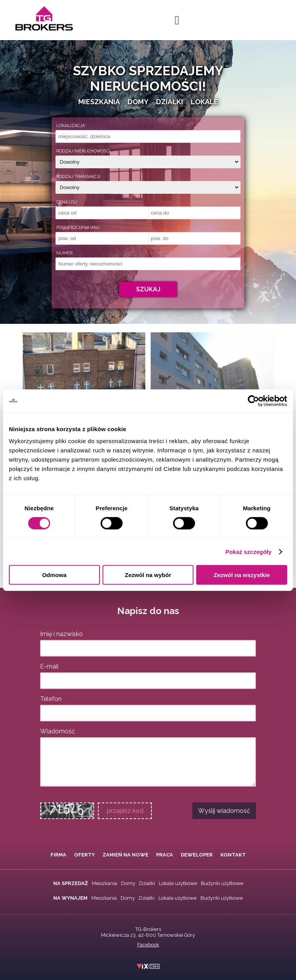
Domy (128, 883)
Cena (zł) (66, 202)
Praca (165, 855)
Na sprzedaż (71, 883)
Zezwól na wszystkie (242, 575)
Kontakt (233, 855)
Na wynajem (70, 898)
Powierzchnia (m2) (78, 228)
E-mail (49, 666)
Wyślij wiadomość (224, 811)
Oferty (84, 855)
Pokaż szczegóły (249, 551)
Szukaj (148, 289)
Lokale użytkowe (178, 883)
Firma (58, 855)
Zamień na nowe (125, 855)
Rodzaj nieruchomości (83, 151)
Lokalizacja (71, 126)
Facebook (148, 945)
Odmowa (54, 575)
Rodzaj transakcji (78, 177)
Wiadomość (58, 731)
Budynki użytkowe (222, 883)
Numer (64, 253)
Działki (147, 883)
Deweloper (197, 855)
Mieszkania (104, 883)
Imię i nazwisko (61, 634)
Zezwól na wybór (148, 575)
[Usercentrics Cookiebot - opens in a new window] (253, 401)
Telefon (51, 699)
